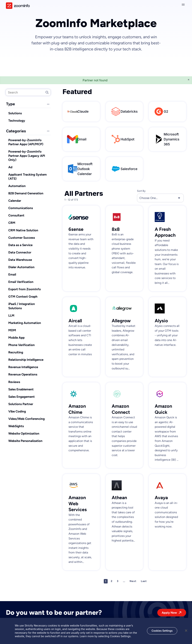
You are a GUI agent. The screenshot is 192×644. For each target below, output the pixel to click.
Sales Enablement (21, 389)
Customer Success (22, 238)
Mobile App (16, 338)
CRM (12, 223)
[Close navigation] (184, 5)
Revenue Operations (23, 374)
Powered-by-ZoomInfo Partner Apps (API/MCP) (26, 142)
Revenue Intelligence (23, 367)
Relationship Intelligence (26, 360)
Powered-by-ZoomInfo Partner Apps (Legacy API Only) (27, 156)
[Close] (186, 631)
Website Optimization (24, 433)
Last (144, 581)
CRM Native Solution (23, 230)
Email (12, 274)
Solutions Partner (21, 404)
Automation (17, 186)
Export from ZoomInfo (25, 289)
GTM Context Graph (23, 297)
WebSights (16, 426)
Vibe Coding (17, 411)
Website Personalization (25, 441)
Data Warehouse (20, 260)
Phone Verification (22, 345)
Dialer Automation (21, 267)
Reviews (14, 382)
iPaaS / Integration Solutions (22, 306)
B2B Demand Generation (26, 193)
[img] (18, 6)
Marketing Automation (25, 323)
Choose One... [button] (160, 198)
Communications (21, 208)
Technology (17, 121)
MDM (12, 330)
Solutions (15, 113)
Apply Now (169, 613)
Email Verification (21, 282)
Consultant (16, 215)
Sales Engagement (22, 397)
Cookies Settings (162, 631)
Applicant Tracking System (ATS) (28, 177)
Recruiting (16, 352)
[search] (28, 92)
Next (133, 581)
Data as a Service (20, 245)
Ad (10, 167)
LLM (11, 315)
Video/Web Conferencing (26, 419)
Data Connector (20, 252)
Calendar (15, 201)
